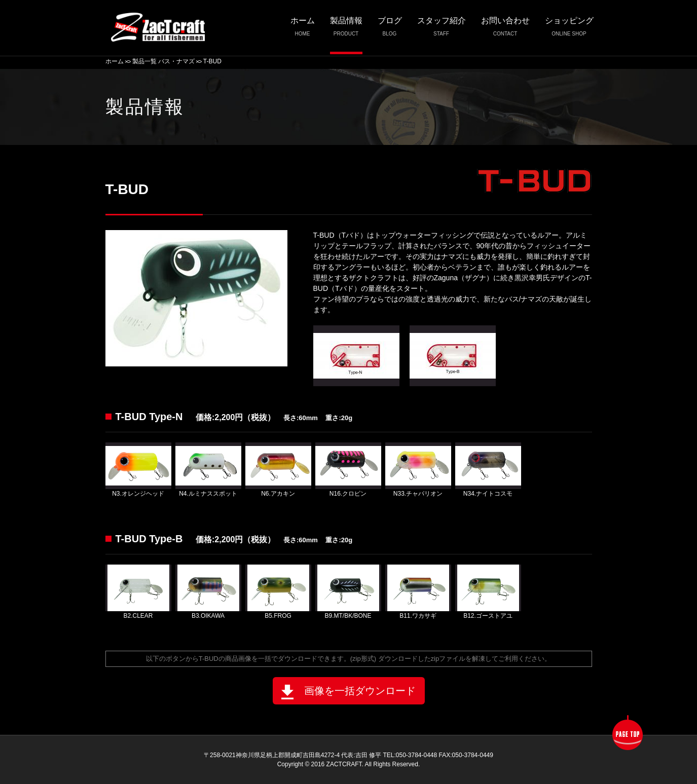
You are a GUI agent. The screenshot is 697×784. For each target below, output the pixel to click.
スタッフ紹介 (442, 29)
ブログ (390, 29)
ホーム (303, 29)
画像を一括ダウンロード (348, 692)
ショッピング (569, 29)
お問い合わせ (505, 29)
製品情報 (346, 29)
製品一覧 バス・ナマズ (163, 61)
